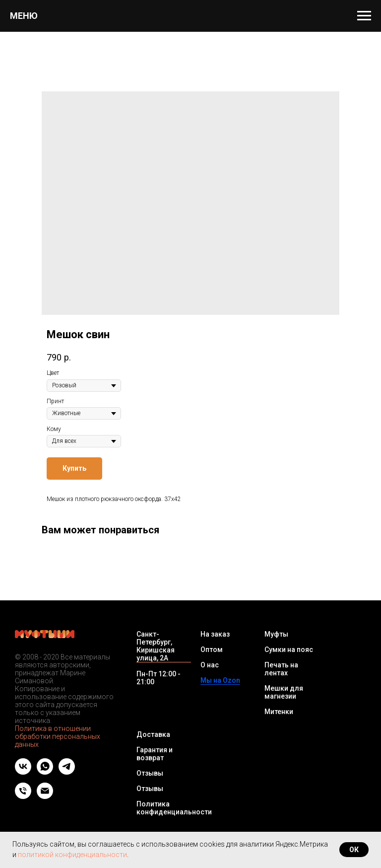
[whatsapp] (45, 772)
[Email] (45, 796)
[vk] (23, 772)
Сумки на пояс (289, 650)
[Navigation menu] (364, 16)
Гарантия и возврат (155, 754)
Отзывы (150, 773)
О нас (210, 665)
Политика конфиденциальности (174, 808)
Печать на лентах (281, 669)
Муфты (276, 634)
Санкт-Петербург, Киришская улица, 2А (156, 646)
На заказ (215, 634)
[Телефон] (23, 796)
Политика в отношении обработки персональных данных (58, 736)
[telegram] (67, 772)
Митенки (279, 712)
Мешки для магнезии (284, 692)
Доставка (153, 734)
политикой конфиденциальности (72, 855)
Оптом (212, 650)
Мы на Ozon (220, 680)
